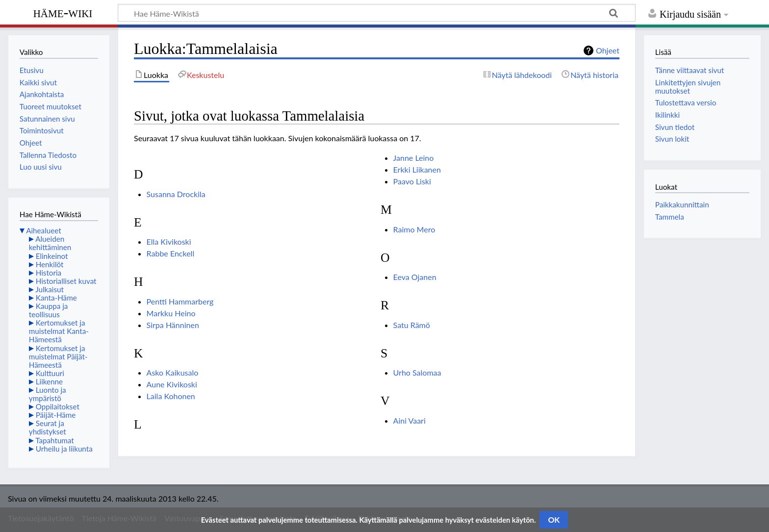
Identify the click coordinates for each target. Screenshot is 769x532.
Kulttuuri (50, 373)
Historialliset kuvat (66, 281)
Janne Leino (414, 158)
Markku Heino (171, 313)
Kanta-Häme (56, 298)
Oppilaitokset (58, 406)
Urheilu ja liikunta (64, 449)
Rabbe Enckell (171, 253)
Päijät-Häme (56, 415)
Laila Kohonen (171, 396)
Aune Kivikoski (172, 384)
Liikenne (49, 381)
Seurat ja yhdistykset (48, 427)
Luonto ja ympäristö (48, 394)
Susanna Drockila (176, 194)
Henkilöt (50, 264)
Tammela (670, 217)
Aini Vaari (410, 420)
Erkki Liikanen (417, 169)
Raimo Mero (414, 229)
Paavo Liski (412, 181)
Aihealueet (43, 230)
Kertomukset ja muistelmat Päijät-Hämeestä (58, 356)
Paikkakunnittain (682, 204)
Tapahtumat (55, 440)
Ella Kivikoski (169, 241)
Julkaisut (50, 289)
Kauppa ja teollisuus (49, 310)
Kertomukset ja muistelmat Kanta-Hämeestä (59, 331)
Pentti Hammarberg (180, 301)
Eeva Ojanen (415, 277)
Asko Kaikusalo (173, 372)
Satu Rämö (412, 325)
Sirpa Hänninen (173, 325)
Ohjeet (608, 50)
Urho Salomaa (417, 372)
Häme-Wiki (63, 12)
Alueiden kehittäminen (50, 243)
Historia (49, 273)
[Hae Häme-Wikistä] (377, 13)
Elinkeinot (52, 256)
